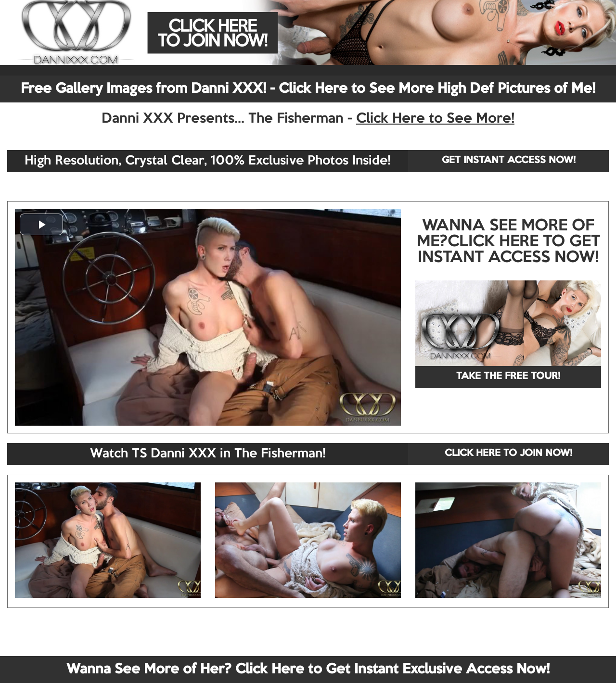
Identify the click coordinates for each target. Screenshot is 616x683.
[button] (41, 224)
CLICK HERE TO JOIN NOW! (508, 454)
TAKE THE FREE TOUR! (508, 377)
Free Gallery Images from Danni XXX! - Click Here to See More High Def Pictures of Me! (308, 89)
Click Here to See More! (435, 119)
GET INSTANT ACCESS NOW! (509, 161)
